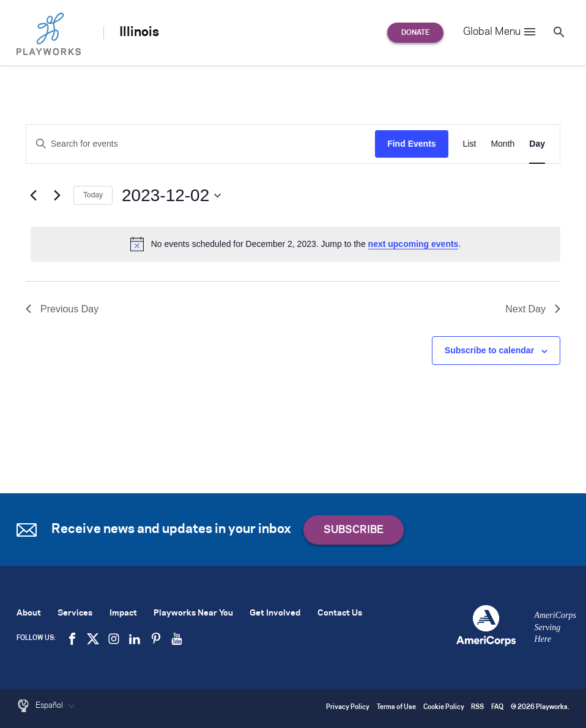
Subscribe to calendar (489, 350)
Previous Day (62, 309)
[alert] (295, 244)
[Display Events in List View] (470, 144)
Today (93, 195)
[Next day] (57, 196)
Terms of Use (396, 708)
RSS (477, 708)
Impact (123, 613)
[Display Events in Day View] (537, 144)
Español (57, 706)
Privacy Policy (348, 708)
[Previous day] (33, 196)
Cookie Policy (444, 708)
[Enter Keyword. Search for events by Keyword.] (201, 144)
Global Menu (500, 32)
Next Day (533, 309)
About (29, 613)
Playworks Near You (193, 613)
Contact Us (340, 613)
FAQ (497, 708)
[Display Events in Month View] (503, 144)
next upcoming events (414, 244)
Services (75, 613)
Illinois (139, 32)
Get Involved (275, 613)
